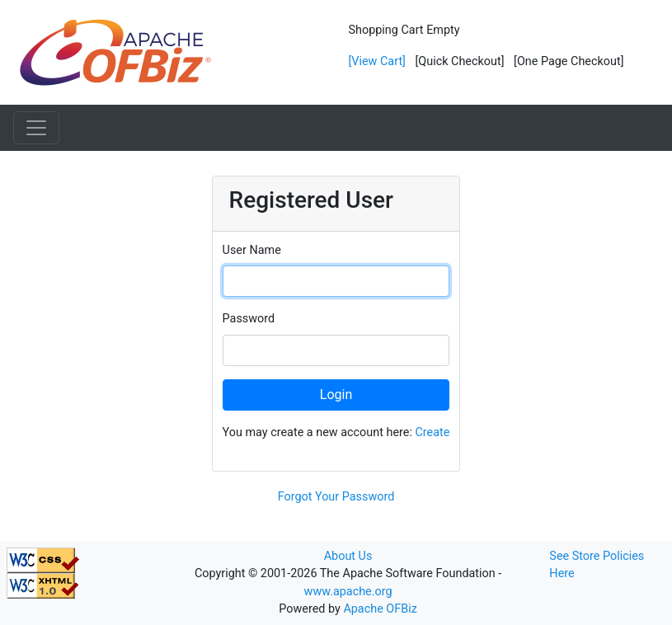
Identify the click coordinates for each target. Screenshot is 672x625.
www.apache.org (348, 592)
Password (249, 319)
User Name (252, 250)
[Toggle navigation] (36, 128)
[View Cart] (377, 61)
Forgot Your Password (336, 497)
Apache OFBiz (380, 609)
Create (432, 432)
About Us (348, 556)
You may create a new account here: (336, 432)
